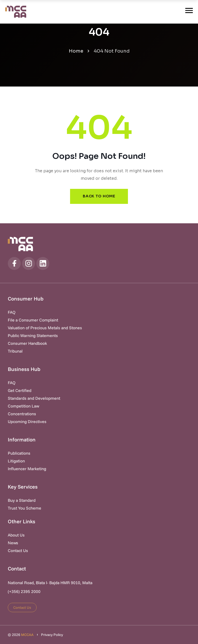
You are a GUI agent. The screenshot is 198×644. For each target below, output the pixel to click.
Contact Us (18, 550)
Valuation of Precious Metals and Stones (45, 328)
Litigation (16, 461)
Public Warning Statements (33, 335)
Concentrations (22, 414)
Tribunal (15, 351)
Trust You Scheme (25, 508)
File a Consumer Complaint (33, 320)
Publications (19, 453)
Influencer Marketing (27, 469)
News (13, 543)
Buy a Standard (22, 500)
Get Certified (20, 390)
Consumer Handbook (27, 343)
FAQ (12, 312)
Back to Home (99, 196)
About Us (16, 535)
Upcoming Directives (27, 421)
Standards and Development (34, 398)
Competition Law (23, 406)
